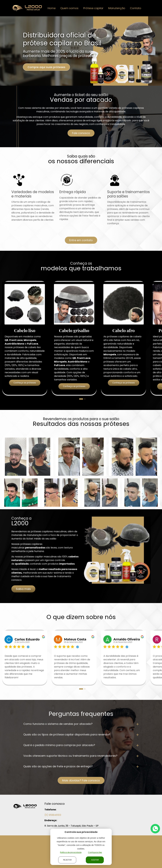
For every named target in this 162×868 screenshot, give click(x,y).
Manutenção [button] (117, 8)
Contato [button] (136, 8)
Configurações (95, 852)
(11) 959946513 (53, 815)
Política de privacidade (71, 852)
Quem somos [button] (69, 8)
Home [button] (52, 8)
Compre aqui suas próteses (46, 67)
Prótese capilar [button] (93, 8)
